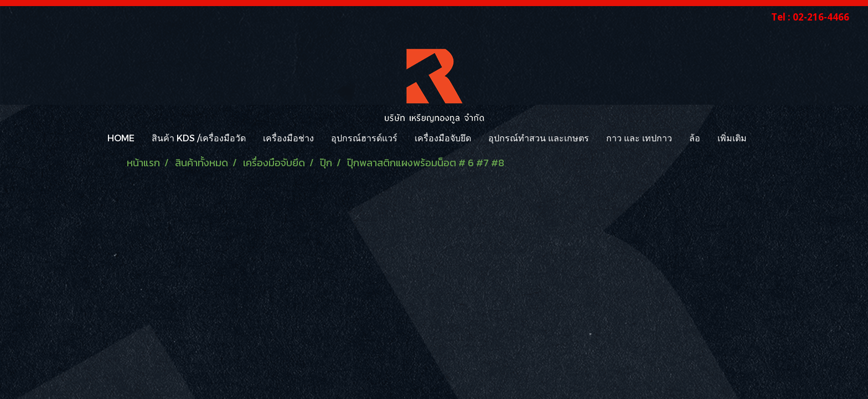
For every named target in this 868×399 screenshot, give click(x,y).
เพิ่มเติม (732, 138)
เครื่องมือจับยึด (443, 138)
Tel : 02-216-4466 (810, 17)
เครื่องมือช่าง (288, 138)
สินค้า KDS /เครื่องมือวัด (199, 138)
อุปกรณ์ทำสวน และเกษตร (539, 138)
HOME (121, 138)
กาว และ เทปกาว (639, 138)
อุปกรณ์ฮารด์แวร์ (364, 138)
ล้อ (695, 138)
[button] (765, 138)
